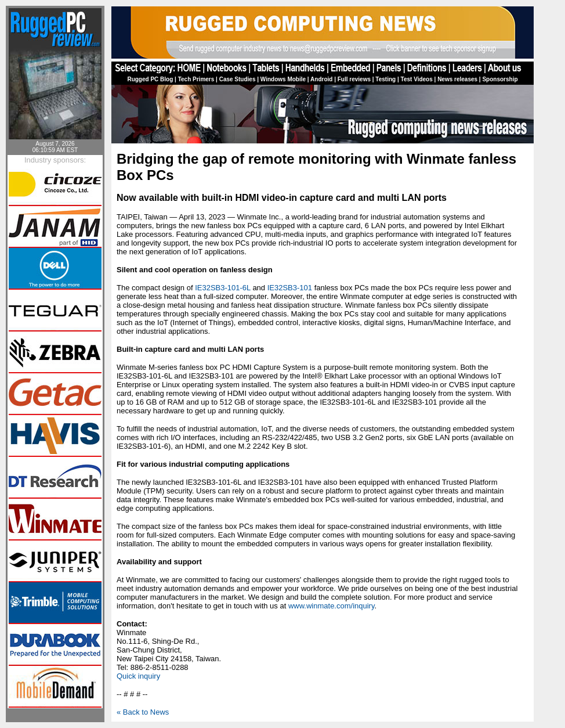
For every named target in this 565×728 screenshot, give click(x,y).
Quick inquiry (138, 676)
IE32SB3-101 (290, 288)
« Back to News (143, 712)
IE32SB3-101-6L (223, 288)
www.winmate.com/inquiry (332, 606)
